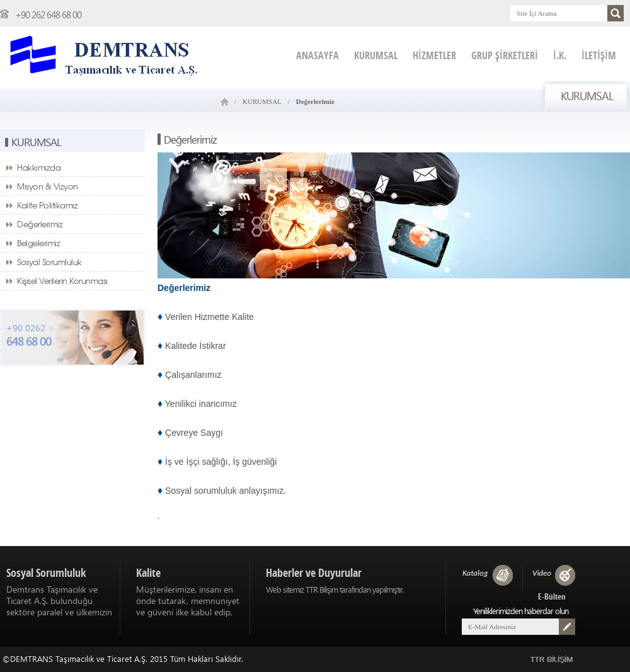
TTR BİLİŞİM (552, 660)
